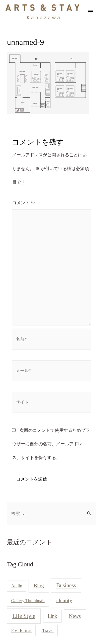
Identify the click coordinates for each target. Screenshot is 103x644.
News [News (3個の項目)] (75, 616)
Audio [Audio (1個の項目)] (17, 586)
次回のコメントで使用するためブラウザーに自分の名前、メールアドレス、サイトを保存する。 (51, 444)
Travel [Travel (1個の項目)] (48, 630)
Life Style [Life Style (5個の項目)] (24, 616)
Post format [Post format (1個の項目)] (21, 630)
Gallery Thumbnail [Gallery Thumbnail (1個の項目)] (28, 601)
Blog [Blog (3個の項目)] (39, 586)
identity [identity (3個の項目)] (64, 600)
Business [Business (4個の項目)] (66, 585)
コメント (24, 203)
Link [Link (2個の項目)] (52, 616)
